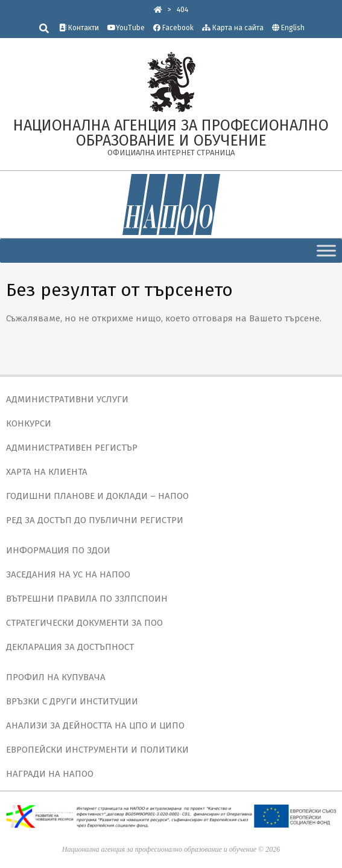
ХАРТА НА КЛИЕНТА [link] (47, 472)
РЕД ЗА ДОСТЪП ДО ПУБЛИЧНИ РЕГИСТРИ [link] (95, 520)
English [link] (293, 28)
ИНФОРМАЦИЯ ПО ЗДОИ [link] (58, 550)
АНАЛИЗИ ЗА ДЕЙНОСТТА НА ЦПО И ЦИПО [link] (95, 725)
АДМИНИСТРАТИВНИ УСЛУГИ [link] (67, 399)
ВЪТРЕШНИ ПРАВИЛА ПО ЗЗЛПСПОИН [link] (87, 599)
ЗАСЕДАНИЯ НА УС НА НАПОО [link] (68, 574)
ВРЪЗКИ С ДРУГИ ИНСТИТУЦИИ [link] (72, 701)
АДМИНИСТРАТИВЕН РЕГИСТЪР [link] (72, 448)
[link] (158, 10)
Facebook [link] (173, 28)
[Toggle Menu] (326, 250)
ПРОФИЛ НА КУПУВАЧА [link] (56, 677)
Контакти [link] (79, 28)
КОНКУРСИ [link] (29, 423)
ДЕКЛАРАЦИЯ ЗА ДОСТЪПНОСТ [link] (70, 647)
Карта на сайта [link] (233, 28)
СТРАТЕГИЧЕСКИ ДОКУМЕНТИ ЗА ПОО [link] (84, 623)
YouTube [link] (126, 28)
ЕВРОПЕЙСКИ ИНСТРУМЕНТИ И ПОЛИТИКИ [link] (97, 750)
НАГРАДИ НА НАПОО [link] (50, 774)
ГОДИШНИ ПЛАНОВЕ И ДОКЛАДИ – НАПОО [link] (97, 496)
